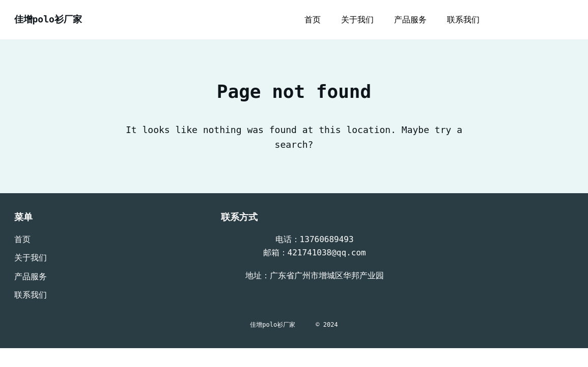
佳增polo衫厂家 (48, 19)
